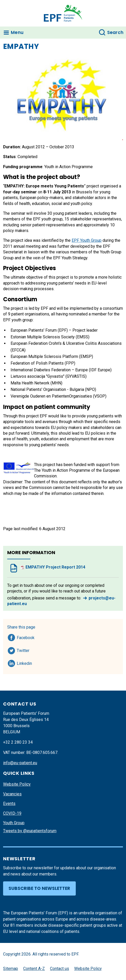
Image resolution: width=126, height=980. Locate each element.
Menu (17, 32)
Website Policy (17, 784)
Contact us (60, 969)
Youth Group (14, 823)
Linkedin (25, 663)
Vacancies (12, 794)
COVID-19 (12, 813)
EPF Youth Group (87, 240)
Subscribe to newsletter (39, 888)
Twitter (25, 650)
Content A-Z (34, 969)
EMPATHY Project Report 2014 (53, 567)
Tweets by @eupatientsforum (30, 831)
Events (9, 803)
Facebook (26, 637)
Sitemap (11, 969)
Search (115, 32)
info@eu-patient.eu (20, 763)
